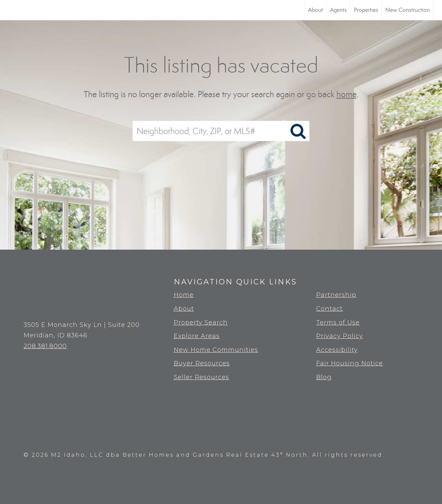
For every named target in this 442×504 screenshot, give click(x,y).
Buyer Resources (202, 363)
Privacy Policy (340, 336)
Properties (366, 10)
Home (184, 295)
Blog (324, 377)
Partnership (336, 295)
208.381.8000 (45, 346)
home (347, 94)
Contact (329, 309)
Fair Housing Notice (350, 363)
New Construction (408, 10)
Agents (338, 10)
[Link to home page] (9, 10)
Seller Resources (201, 377)
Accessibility (337, 350)
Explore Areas (197, 336)
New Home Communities (216, 350)
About (315, 10)
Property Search (201, 323)
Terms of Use (338, 323)
